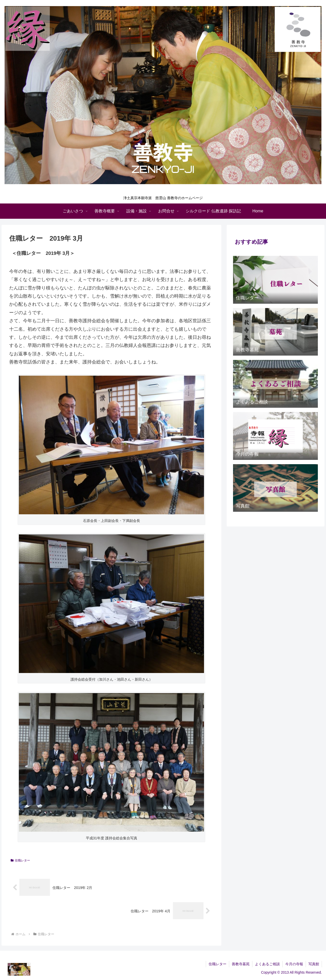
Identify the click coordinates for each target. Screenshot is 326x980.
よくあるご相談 (267, 964)
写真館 (314, 964)
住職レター (20, 860)
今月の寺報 (294, 964)
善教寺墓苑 (241, 964)
